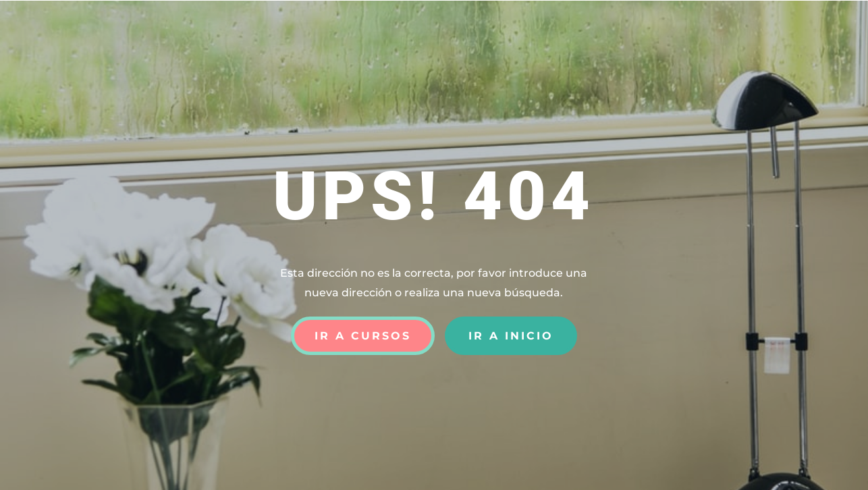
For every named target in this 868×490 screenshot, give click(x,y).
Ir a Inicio (511, 336)
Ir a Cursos (363, 336)
